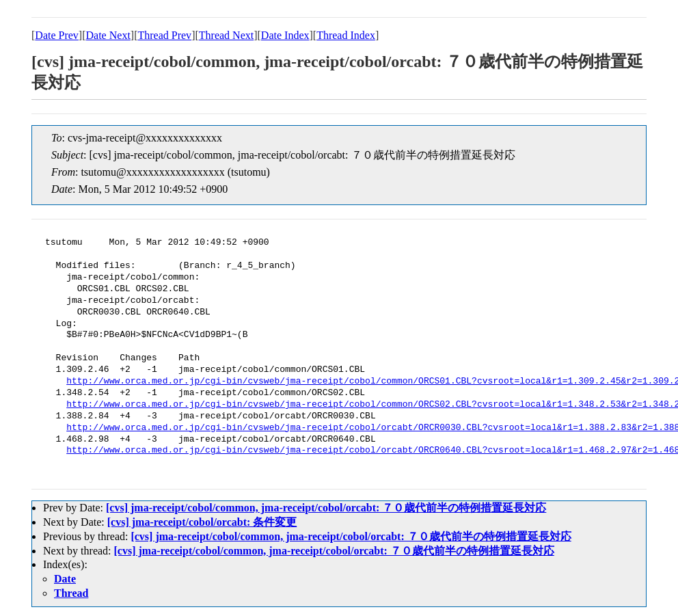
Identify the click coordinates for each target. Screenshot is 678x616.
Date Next (108, 35)
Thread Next (226, 35)
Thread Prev (164, 35)
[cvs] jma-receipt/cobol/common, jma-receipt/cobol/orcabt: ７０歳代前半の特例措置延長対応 (326, 508)
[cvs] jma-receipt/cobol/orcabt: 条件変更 (202, 522)
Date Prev (57, 35)
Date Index (285, 35)
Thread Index (346, 35)
